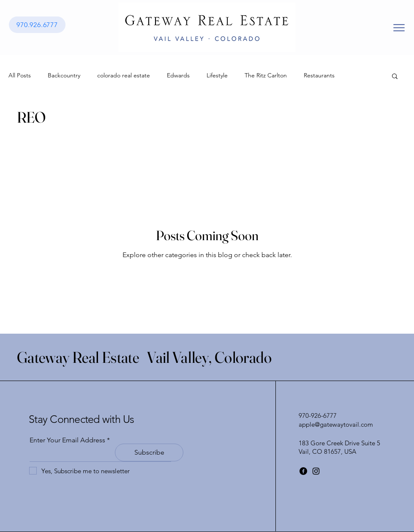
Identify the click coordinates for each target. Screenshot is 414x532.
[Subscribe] (149, 452)
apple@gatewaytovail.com (336, 424)
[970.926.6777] (37, 25)
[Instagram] (316, 471)
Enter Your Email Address (67, 440)
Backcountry (64, 75)
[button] (395, 77)
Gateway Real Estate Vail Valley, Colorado (144, 357)
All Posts (20, 75)
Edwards (178, 75)
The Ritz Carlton (266, 75)
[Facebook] (303, 471)
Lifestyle (217, 75)
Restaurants (319, 75)
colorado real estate (124, 75)
